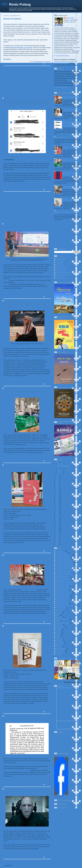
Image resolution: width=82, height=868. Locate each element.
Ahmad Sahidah (61, 259)
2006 (57, 517)
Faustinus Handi (61, 268)
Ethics (58, 621)
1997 (57, 537)
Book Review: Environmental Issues (67, 582)
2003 (57, 524)
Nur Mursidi (60, 276)
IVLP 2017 (59, 629)
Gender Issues (60, 627)
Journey (58, 631)
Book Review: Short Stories (64, 602)
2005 (57, 519)
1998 (57, 535)
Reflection (59, 646)
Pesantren (48, 62)
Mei (58, 469)
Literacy (58, 633)
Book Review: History (62, 586)
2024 (57, 476)
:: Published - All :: (62, 553)
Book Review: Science (63, 600)
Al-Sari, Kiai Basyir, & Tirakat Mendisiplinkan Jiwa (72, 110)
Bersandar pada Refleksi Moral (18, 468)
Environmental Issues (39, 62)
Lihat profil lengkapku (63, 56)
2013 (57, 501)
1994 (57, 544)
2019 (57, 487)
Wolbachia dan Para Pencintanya (19, 227)
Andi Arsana (60, 261)
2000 (57, 531)
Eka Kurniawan (61, 267)
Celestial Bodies (61, 607)
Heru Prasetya (60, 270)
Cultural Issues (61, 609)
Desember (60, 464)
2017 (57, 492)
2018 (57, 490)
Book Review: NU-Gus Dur (64, 592)
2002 (57, 526)
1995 (57, 542)
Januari (60, 473)
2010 (57, 508)
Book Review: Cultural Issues (65, 574)
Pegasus (7, 792)
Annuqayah (59, 263)
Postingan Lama (44, 862)
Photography (60, 642)
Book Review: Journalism (64, 588)
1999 (57, 533)
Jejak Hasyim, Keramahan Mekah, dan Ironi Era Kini (71, 160)
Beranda (20, 862)
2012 (57, 503)
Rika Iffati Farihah (61, 278)
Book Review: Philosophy (44, 549)
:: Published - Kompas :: (63, 559)
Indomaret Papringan (29, 590)
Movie (58, 637)
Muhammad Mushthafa (60, 756)
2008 (57, 512)
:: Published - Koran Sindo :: (65, 563)
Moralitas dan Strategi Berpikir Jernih (21, 629)
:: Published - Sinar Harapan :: (65, 570)
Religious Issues (46, 382)
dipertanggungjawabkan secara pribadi (16, 770)
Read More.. (7, 59)
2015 (57, 497)
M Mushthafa (70, 18)
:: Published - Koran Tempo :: (65, 565)
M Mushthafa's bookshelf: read (67, 658)
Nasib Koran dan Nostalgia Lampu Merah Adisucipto (71, 97)
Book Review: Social (62, 604)
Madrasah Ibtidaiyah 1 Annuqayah (21, 48)
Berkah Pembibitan (12, 19)
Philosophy (59, 640)
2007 (57, 515)
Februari (60, 471)
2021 (57, 483)
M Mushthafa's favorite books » (72, 682)
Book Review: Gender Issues (65, 584)
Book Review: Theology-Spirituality (67, 605)
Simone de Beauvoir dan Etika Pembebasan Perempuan (70, 174)
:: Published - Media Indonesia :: (66, 566)
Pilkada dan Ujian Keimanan (17, 719)
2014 (57, 499)
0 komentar (48, 64)
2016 (57, 494)
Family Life (38, 382)
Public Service (60, 644)
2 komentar (48, 190)
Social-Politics (47, 187)
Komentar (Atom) (18, 865)
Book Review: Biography (63, 572)
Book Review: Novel (62, 590)
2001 (57, 528)
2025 (57, 462)
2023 (57, 478)
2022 (57, 481)
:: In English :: (60, 551)
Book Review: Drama (62, 576)
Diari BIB (59, 613)
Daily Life (40, 187)
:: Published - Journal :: (63, 557)
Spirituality (59, 654)
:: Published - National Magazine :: (66, 568)
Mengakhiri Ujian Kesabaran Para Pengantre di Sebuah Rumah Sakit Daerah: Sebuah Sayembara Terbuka (26, 104)
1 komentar (48, 622)
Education (48, 294)
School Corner (60, 650)
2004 (57, 521)
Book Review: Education (63, 580)
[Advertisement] (26, 83)
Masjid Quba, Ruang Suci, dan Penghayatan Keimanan (71, 187)
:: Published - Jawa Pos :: (64, 555)
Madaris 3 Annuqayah (62, 272)
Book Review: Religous (63, 598)
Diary (58, 615)
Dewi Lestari (60, 265)
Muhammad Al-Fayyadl (63, 274)
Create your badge (59, 796)
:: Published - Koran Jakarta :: (65, 561)
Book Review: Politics (63, 596)
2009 (57, 510)
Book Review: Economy (63, 578)
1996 (57, 539)
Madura (58, 635)
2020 (57, 485)
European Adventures (63, 623)
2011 (57, 506)
